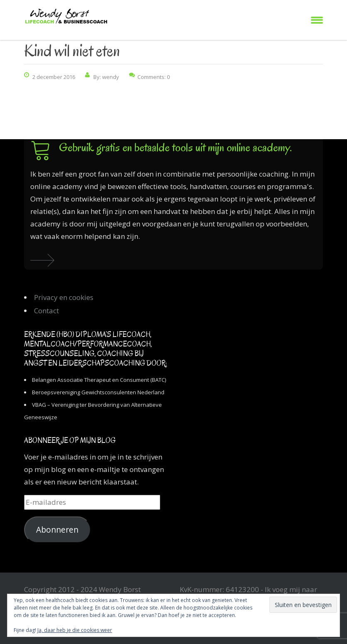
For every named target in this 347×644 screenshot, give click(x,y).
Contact (46, 311)
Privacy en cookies (64, 297)
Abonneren (57, 530)
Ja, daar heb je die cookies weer (75, 630)
